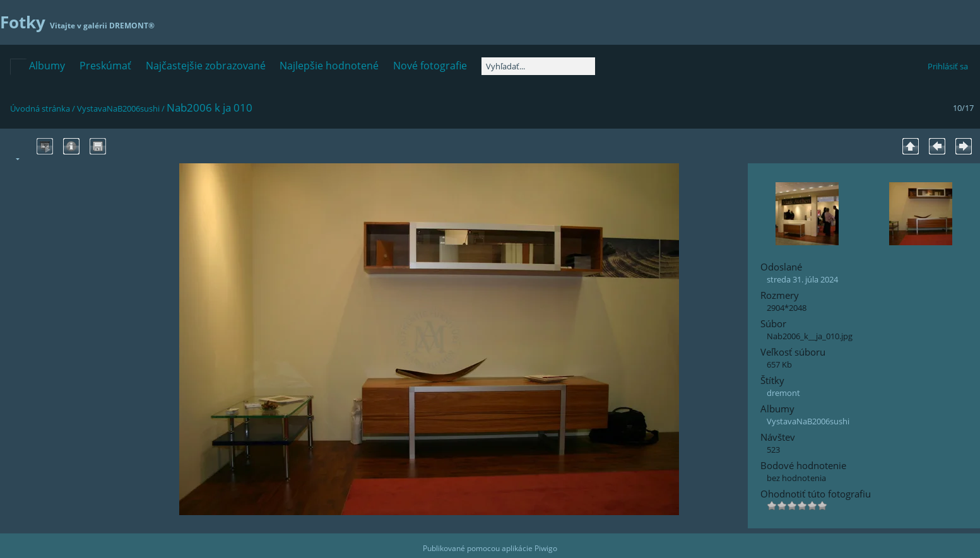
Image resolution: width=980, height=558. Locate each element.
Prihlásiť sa (948, 66)
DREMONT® (132, 26)
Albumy (47, 66)
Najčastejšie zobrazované (206, 66)
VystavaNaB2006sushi (118, 108)
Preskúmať (105, 66)
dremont (783, 393)
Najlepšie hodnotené (329, 66)
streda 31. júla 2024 (802, 279)
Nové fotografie (430, 66)
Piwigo (546, 548)
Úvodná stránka (40, 108)
